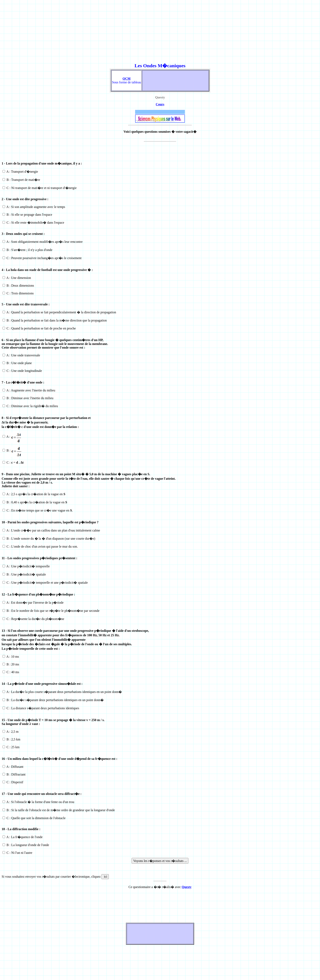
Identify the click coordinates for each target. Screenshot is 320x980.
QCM (126, 79)
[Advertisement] (124, 30)
